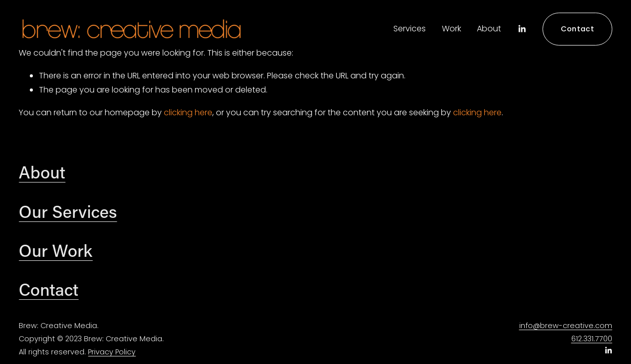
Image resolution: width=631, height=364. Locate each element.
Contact (577, 29)
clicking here (188, 112)
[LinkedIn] (522, 29)
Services (410, 29)
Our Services (68, 211)
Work (452, 29)
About (489, 29)
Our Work (56, 250)
